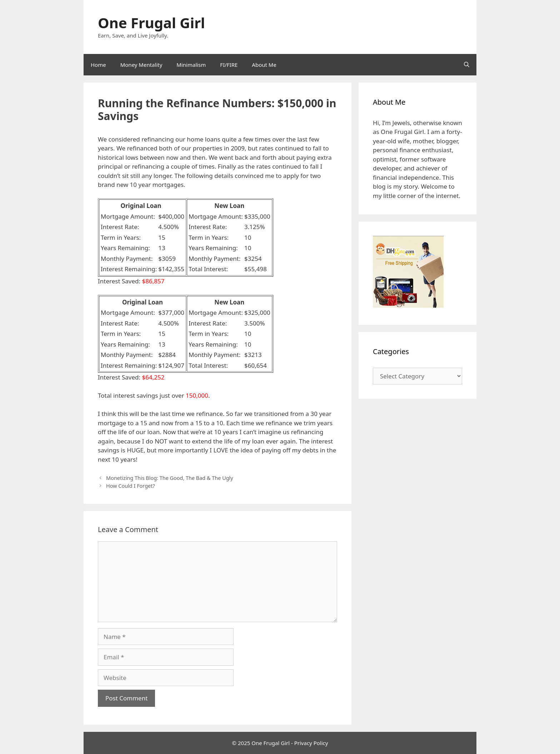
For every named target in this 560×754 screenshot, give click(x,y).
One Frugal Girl (151, 23)
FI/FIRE (229, 65)
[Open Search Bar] (467, 65)
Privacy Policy (311, 743)
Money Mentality (141, 65)
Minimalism (191, 65)
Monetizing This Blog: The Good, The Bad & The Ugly (170, 478)
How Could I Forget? (131, 486)
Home (98, 65)
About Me (264, 65)
